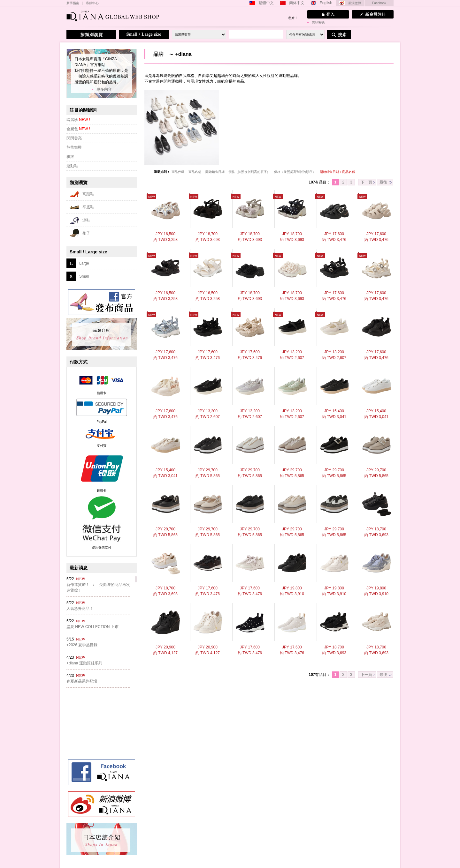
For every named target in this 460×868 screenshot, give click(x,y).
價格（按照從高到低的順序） (295, 172)
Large (84, 263)
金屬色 (78, 129)
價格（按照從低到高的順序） (250, 172)
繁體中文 (266, 3)
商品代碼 (178, 172)
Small (84, 276)
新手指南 (73, 3)
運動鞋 (72, 166)
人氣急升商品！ (80, 609)
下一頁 (366, 182)
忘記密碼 (318, 22)
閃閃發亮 (74, 138)
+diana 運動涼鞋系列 (84, 663)
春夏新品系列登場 (82, 681)
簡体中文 (297, 3)
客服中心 (92, 3)
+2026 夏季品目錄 (82, 645)
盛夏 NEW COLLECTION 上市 (92, 627)
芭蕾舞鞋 (74, 147)
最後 (383, 182)
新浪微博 (355, 3)
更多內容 (104, 89)
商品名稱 (195, 172)
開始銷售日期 (215, 172)
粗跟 (70, 157)
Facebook (379, 3)
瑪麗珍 (78, 120)
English (326, 3)
